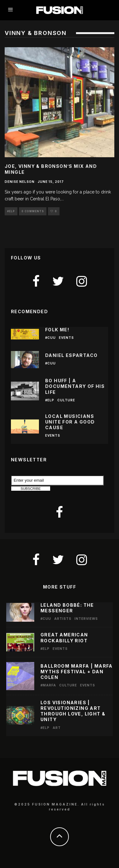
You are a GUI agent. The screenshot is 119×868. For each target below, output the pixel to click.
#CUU (50, 338)
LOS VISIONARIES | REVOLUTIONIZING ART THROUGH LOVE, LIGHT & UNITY (73, 711)
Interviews (86, 619)
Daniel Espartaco (71, 355)
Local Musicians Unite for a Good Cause (70, 422)
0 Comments (33, 211)
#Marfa (48, 685)
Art (57, 728)
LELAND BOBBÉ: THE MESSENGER (67, 608)
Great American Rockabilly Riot (64, 637)
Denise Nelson (20, 182)
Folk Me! (57, 330)
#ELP (11, 211)
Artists (63, 619)
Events (66, 338)
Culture (66, 400)
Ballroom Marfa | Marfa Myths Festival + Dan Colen (77, 672)
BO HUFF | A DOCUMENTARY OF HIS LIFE (75, 386)
